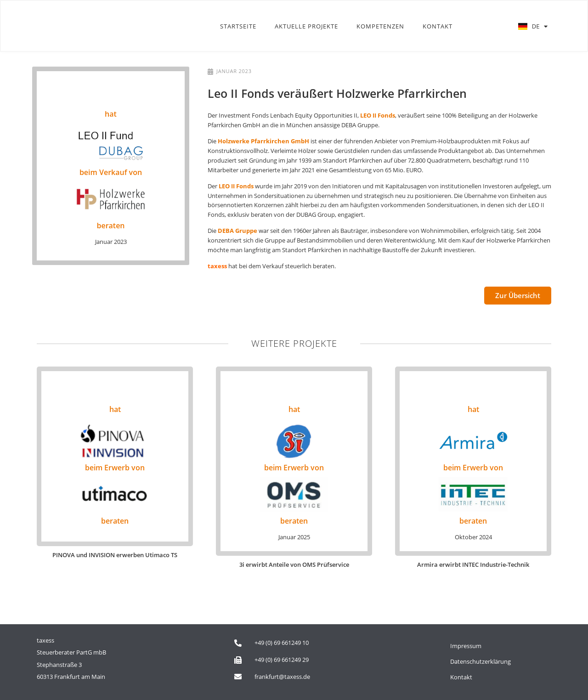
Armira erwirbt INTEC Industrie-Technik (473, 565)
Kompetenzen (380, 27)
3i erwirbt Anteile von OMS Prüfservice (294, 565)
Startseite (238, 27)
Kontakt (438, 27)
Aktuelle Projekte (306, 27)
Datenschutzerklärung (481, 661)
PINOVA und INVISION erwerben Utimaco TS (115, 555)
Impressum (466, 646)
